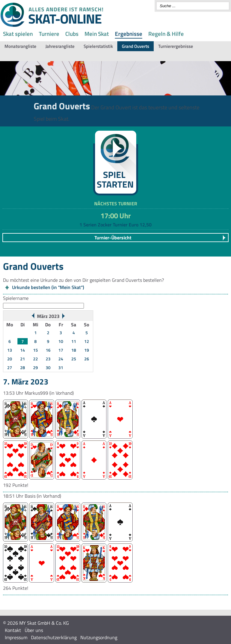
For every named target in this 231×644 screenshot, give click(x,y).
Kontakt (13, 630)
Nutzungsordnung (99, 637)
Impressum (16, 637)
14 (23, 350)
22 (35, 359)
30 (48, 367)
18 (74, 350)
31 (61, 367)
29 (35, 367)
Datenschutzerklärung (54, 637)
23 (48, 359)
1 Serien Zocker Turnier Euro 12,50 (115, 225)
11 (74, 341)
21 (23, 359)
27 (10, 367)
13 (10, 350)
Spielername (16, 298)
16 (48, 350)
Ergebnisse (129, 34)
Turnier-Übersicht (113, 238)
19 (87, 350)
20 (10, 359)
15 (35, 350)
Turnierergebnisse (176, 46)
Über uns (34, 630)
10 (61, 341)
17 (61, 350)
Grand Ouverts (136, 46)
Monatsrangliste (20, 46)
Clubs (72, 34)
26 (87, 359)
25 (74, 359)
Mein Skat (97, 34)
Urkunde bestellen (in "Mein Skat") (48, 287)
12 (87, 341)
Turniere (49, 34)
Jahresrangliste (60, 46)
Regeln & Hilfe (166, 34)
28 (23, 367)
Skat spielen (18, 34)
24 (61, 359)
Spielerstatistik (98, 46)
